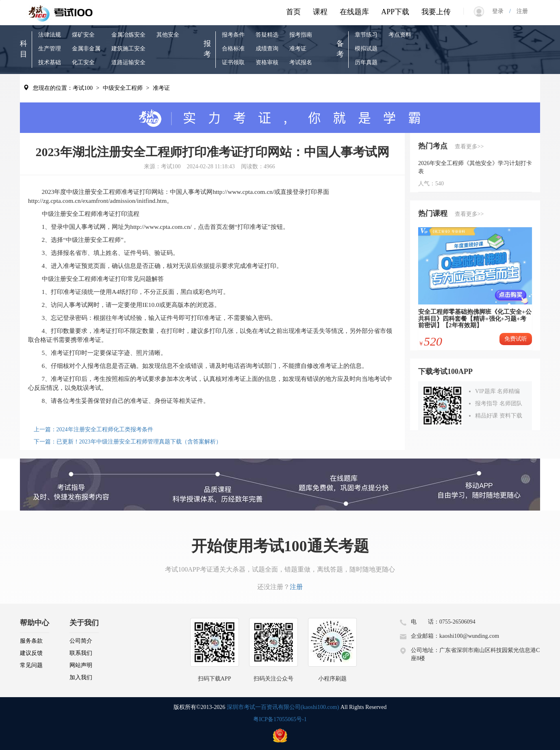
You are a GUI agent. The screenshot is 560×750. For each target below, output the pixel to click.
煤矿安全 (83, 35)
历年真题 (366, 62)
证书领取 (233, 62)
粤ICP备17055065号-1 (280, 719)
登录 (501, 11)
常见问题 (31, 665)
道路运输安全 (128, 62)
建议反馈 (31, 653)
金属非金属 (86, 49)
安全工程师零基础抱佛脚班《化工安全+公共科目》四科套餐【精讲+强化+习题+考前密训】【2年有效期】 (475, 318)
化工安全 (83, 62)
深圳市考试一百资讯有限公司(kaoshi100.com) (283, 707)
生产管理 (50, 49)
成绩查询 (267, 49)
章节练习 (366, 35)
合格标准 (233, 49)
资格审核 (267, 62)
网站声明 (81, 665)
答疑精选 (267, 35)
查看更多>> (469, 147)
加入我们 (81, 677)
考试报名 (301, 62)
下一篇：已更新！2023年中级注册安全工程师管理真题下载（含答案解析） (128, 442)
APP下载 (395, 12)
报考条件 (233, 35)
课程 (320, 12)
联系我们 (81, 653)
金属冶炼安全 (128, 35)
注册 (519, 11)
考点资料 (400, 35)
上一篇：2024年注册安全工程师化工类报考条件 (93, 429)
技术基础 (50, 62)
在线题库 (354, 12)
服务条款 (31, 641)
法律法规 (50, 35)
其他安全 (168, 35)
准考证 (298, 49)
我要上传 (436, 12)
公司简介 (81, 641)
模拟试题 (366, 49)
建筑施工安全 (128, 49)
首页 (293, 12)
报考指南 (301, 35)
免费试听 (516, 339)
